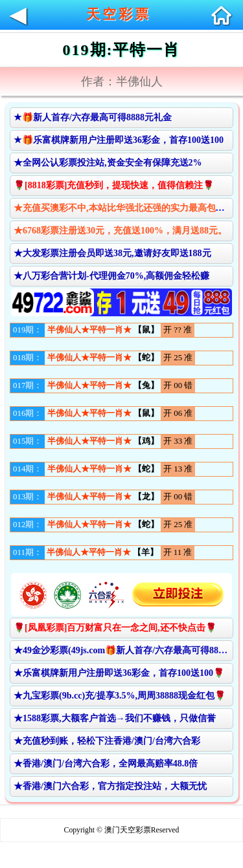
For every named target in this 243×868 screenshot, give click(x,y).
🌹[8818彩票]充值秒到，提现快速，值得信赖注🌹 (114, 185)
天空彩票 (119, 14)
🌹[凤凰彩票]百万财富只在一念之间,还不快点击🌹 (115, 628)
